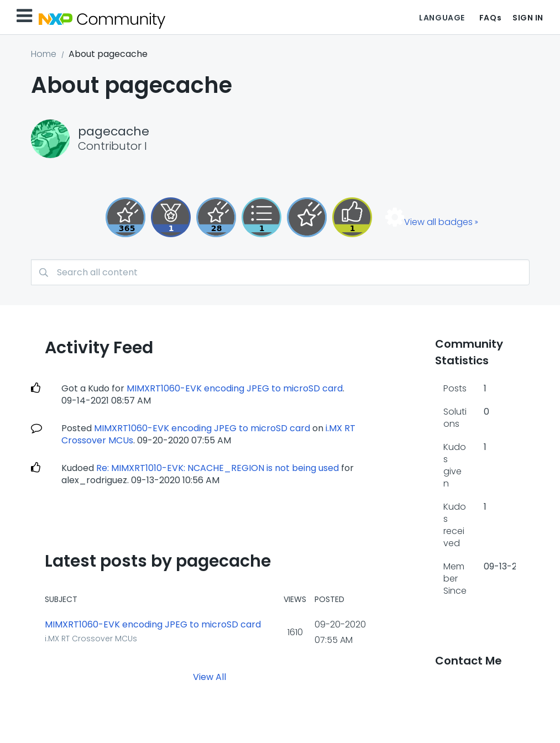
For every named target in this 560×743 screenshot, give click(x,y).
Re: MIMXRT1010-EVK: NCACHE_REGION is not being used (218, 468)
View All (210, 677)
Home (44, 54)
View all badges (438, 222)
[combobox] (280, 272)
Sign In (528, 18)
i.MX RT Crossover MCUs (91, 639)
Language (442, 18)
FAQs (490, 18)
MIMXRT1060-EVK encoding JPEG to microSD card (235, 388)
